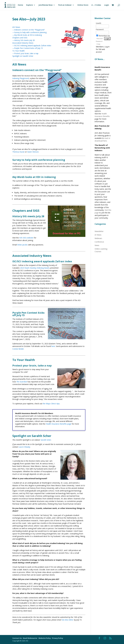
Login (107, 5)
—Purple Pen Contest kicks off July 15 (28, 48)
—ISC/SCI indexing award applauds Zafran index (32, 46)
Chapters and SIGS (20, 38)
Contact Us (17, 638)
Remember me (103, 36)
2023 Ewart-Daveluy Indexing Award (35, 268)
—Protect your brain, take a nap (25, 53)
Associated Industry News (23, 43)
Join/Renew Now (45, 5)
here (53, 346)
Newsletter (99, 231)
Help (99, 44)
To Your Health (18, 51)
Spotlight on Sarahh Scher (23, 56)
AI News (98, 235)
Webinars (98, 238)
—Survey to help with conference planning (29, 32)
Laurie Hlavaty (24, 447)
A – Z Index (96, 5)
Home (20, 5)
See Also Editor (68, 620)
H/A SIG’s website (26, 238)
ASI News (16, 27)
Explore (29, 5)
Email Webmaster (30, 638)
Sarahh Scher (46, 440)
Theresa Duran (18, 152)
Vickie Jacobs (22, 245)
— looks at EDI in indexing (27, 35)
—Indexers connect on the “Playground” (29, 30)
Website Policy (45, 638)
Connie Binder (18, 349)
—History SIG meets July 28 (23, 40)
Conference (99, 242)
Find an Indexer (65, 5)
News (97, 245)
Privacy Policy (57, 638)
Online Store (83, 5)
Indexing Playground (21, 78)
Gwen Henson (33, 152)
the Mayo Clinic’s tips (51, 404)
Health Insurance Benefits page (59, 424)
